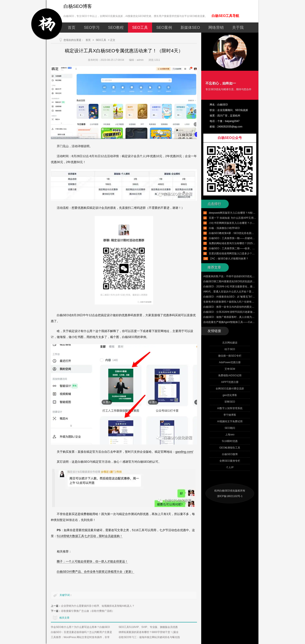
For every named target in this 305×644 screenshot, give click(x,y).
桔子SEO (230, 349)
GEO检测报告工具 (230, 448)
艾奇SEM (230, 369)
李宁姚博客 (230, 415)
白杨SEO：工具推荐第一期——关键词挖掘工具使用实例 (241, 238)
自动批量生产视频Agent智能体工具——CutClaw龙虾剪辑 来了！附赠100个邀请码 (250, 322)
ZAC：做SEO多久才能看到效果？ (229, 259)
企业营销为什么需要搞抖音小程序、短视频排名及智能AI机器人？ (98, 606)
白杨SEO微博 (230, 454)
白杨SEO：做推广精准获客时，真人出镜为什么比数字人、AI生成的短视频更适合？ (250, 317)
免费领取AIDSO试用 (230, 375)
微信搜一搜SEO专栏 (230, 356)
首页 (72, 28)
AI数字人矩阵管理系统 (230, 408)
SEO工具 (140, 28)
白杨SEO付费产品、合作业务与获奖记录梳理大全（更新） (96, 572)
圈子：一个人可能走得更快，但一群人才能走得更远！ (92, 561)
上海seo (230, 435)
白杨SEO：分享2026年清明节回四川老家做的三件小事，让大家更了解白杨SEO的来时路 (253, 312)
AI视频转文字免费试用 (230, 421)
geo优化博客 (230, 395)
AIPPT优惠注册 (230, 382)
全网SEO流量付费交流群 (230, 389)
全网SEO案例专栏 (230, 461)
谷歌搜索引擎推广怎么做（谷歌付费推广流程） (88, 611)
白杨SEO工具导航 (225, 16)
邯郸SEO (230, 402)
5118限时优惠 (230, 441)
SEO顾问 (230, 428)
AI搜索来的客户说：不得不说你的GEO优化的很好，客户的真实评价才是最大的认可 (251, 276)
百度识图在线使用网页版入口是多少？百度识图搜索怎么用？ (243, 253)
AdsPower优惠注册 (230, 362)
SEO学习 (92, 28)
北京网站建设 (230, 343)
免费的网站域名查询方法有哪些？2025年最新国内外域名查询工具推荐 (249, 243)
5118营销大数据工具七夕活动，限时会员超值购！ (90, 536)
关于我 (238, 28)
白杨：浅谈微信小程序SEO (224, 228)
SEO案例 (164, 28)
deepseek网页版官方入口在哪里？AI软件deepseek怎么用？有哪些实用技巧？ (253, 213)
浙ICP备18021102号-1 (230, 496)
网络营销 (216, 28)
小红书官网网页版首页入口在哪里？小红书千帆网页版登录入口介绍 (247, 223)
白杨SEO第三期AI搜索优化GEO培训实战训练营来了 (233, 281)
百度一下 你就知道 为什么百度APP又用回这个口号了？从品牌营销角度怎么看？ (254, 218)
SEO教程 (116, 28)
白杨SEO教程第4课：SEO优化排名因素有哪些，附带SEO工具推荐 (247, 233)
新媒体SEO (190, 28)
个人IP (230, 467)
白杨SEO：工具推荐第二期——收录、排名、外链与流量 (241, 248)
